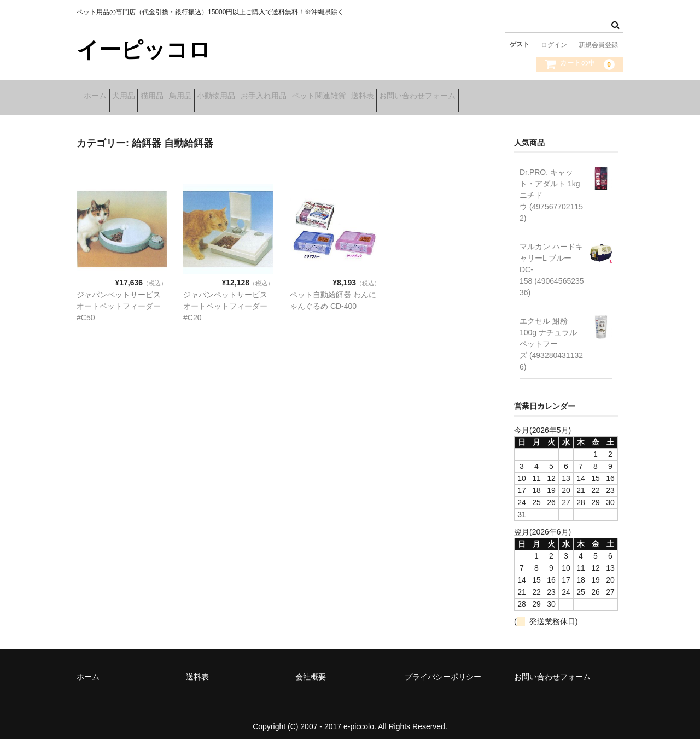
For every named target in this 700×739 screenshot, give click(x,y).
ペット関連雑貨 (425, 97)
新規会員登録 (598, 45)
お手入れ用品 (353, 97)
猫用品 (190, 97)
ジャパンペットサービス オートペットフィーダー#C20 (225, 298)
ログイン (554, 45)
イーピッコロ (144, 50)
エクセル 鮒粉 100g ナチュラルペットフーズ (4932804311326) (551, 337)
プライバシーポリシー (443, 670)
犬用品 (145, 97)
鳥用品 (236, 97)
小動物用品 (289, 97)
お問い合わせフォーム (558, 97)
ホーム (100, 97)
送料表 (486, 97)
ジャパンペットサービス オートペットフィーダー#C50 (119, 298)
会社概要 (311, 670)
